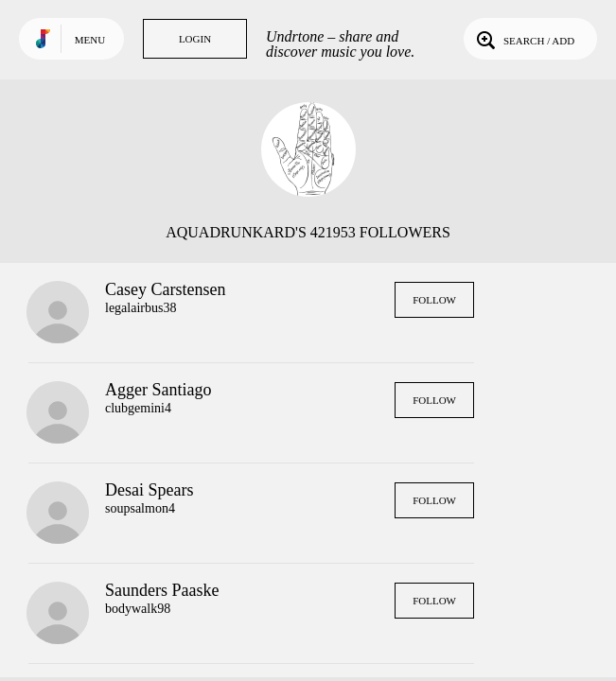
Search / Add (524, 39)
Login (195, 39)
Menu (90, 40)
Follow (434, 300)
